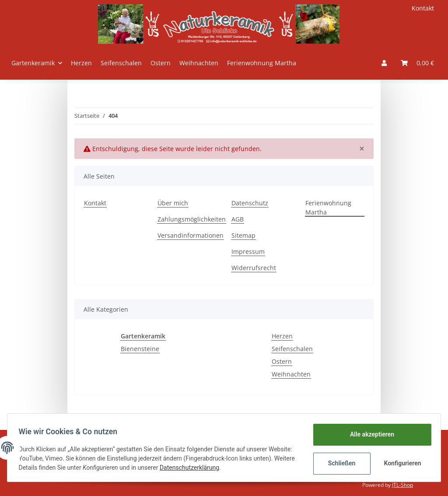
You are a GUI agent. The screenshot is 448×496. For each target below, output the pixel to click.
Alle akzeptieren (369, 434)
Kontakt (423, 8)
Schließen (339, 463)
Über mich (173, 203)
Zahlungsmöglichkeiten (192, 219)
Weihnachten (291, 374)
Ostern (282, 361)
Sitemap (243, 235)
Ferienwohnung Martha (262, 63)
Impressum (248, 252)
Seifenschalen (292, 349)
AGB (238, 219)
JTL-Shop (402, 485)
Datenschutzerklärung (235, 468)
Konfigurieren (401, 463)
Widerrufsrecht (254, 268)
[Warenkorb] (417, 63)
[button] (384, 63)
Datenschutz (250, 203)
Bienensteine (140, 349)
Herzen (282, 336)
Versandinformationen (191, 235)
